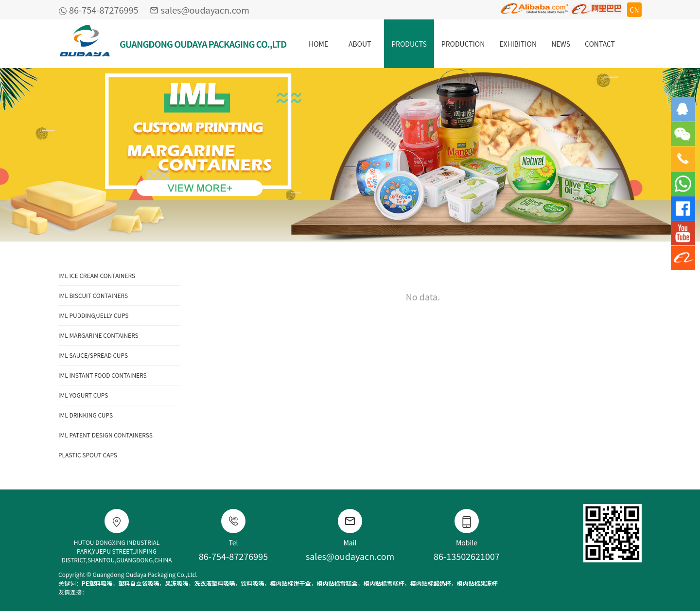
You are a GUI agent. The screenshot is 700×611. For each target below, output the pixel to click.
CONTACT (600, 44)
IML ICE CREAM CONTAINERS (97, 275)
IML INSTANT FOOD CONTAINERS (103, 375)
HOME (318, 44)
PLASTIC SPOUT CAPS (88, 455)
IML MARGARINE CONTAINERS (98, 335)
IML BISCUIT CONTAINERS (93, 295)
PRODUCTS (409, 44)
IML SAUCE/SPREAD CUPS (93, 355)
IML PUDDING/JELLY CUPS (93, 315)
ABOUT (360, 44)
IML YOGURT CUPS (83, 395)
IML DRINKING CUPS (86, 415)
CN (634, 10)
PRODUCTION (463, 44)
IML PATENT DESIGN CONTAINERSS (105, 435)
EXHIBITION (518, 44)
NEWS (561, 44)
